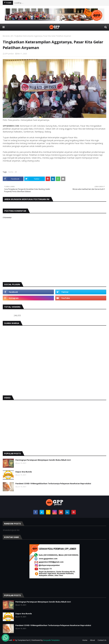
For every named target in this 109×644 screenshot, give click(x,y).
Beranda (6, 36)
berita (11, 172)
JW (12, 36)
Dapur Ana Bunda (24, 472)
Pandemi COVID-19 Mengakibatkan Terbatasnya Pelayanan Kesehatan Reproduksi (53, 483)
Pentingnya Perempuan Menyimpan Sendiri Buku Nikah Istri (43, 460)
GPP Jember (9, 54)
